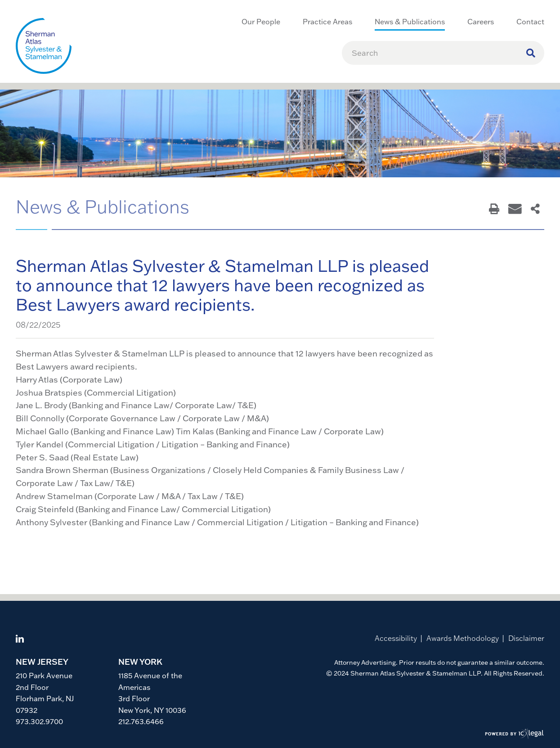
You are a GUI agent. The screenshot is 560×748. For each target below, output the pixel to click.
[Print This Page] (494, 210)
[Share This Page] (535, 210)
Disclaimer (526, 638)
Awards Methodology (463, 638)
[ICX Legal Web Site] (515, 734)
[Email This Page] (515, 210)
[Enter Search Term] (439, 53)
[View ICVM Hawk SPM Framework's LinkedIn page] (20, 640)
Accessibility (396, 638)
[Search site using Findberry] (531, 53)
